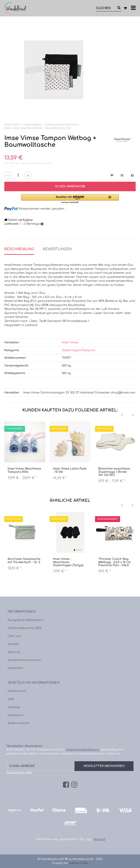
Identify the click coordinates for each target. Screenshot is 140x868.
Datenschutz (17, 691)
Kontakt (13, 644)
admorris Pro (78, 863)
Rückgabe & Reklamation (26, 620)
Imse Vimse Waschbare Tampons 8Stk (24, 470)
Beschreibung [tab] (19, 249)
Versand (31, 163)
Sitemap (14, 707)
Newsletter (15, 668)
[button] (70, 199)
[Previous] (122, 415)
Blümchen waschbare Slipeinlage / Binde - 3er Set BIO (114, 472)
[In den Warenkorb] (70, 186)
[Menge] (18, 175)
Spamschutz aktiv (20, 773)
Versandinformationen (24, 660)
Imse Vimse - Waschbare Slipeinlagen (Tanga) (68, 562)
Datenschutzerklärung (83, 750)
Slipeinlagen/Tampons (79, 350)
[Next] (133, 415)
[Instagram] (74, 785)
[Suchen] (106, 8)
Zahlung (14, 652)
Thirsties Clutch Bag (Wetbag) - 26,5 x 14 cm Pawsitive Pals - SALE (114, 562)
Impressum (16, 715)
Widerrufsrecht (19, 723)
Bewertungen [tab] (57, 249)
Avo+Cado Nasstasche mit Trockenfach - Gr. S (24, 561)
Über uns (14, 636)
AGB (11, 699)
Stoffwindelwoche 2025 (25, 628)
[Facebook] (66, 785)
